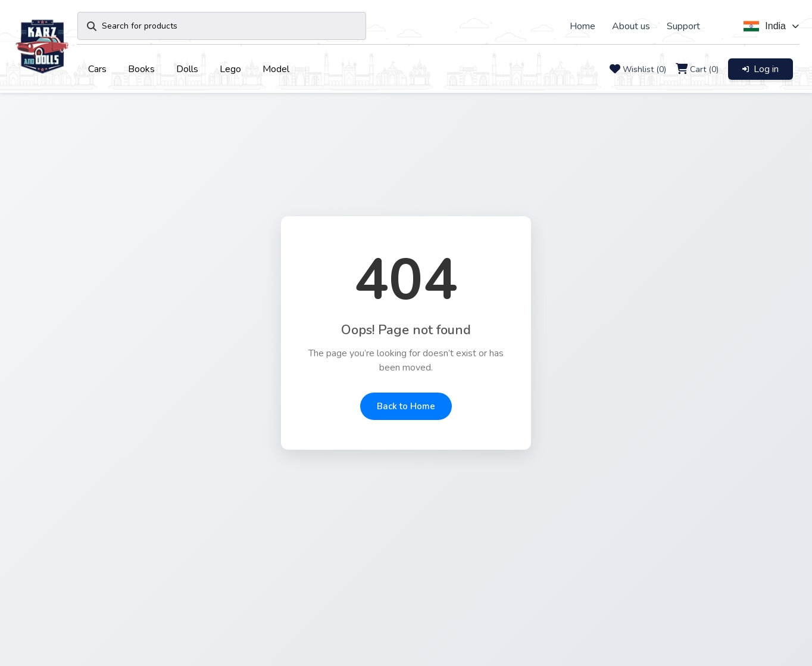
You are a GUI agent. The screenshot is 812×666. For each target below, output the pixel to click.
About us (631, 26)
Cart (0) (704, 69)
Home (583, 26)
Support (683, 26)
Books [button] (141, 69)
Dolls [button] (187, 69)
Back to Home (406, 406)
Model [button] (276, 69)
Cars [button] (97, 69)
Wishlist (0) (644, 69)
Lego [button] (230, 69)
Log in (761, 69)
